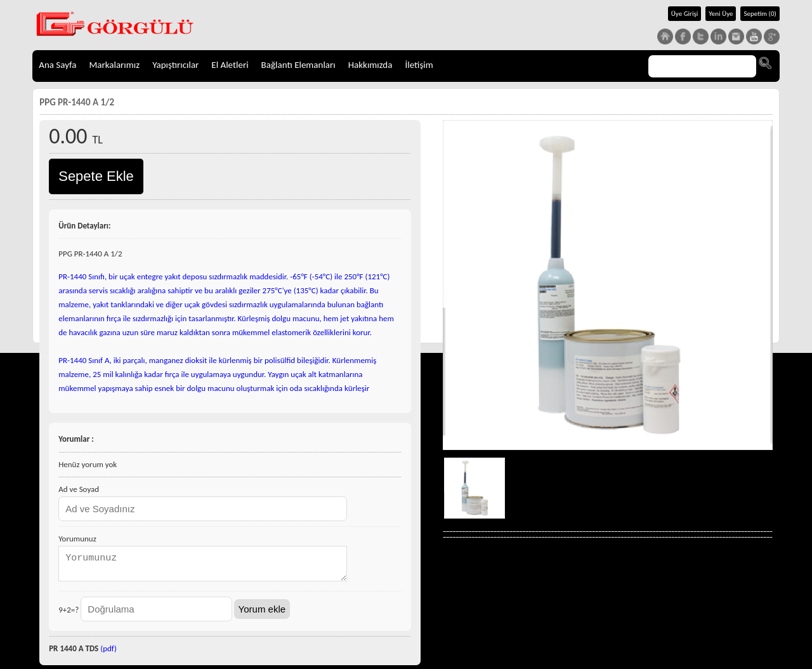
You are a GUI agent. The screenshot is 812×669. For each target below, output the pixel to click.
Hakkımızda (370, 65)
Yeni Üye (721, 14)
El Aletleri (230, 65)
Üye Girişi (685, 14)
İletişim (419, 65)
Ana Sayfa (57, 65)
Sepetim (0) (760, 14)
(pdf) (108, 652)
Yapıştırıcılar (175, 65)
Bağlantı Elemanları (298, 65)
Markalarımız (114, 65)
